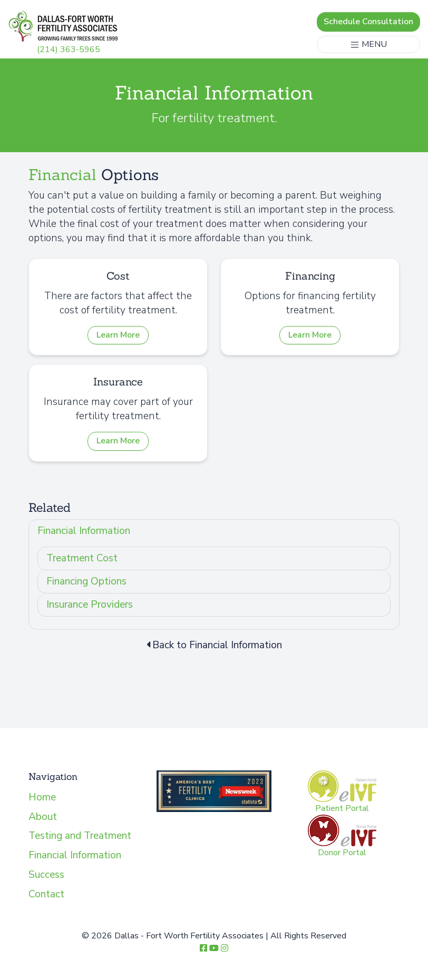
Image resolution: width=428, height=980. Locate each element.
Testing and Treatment (80, 836)
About (43, 817)
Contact (46, 894)
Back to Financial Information (214, 645)
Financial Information (84, 531)
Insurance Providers (90, 605)
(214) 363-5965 (69, 50)
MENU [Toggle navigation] (368, 44)
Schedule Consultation (368, 22)
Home (42, 797)
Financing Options (86, 581)
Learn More (118, 335)
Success (46, 875)
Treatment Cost (82, 558)
